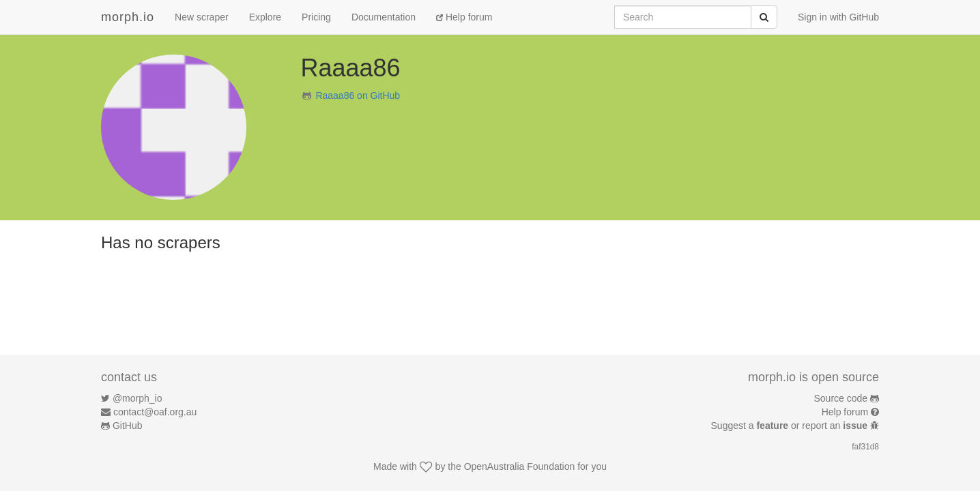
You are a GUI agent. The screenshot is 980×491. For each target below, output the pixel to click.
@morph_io (138, 398)
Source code (841, 398)
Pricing (316, 17)
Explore (265, 17)
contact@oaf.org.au (155, 412)
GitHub (128, 426)
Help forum (464, 17)
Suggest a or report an (791, 426)
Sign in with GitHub (838, 17)
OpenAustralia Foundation (520, 466)
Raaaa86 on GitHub (358, 95)
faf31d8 (865, 447)
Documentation (384, 17)
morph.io (128, 17)
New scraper (202, 17)
